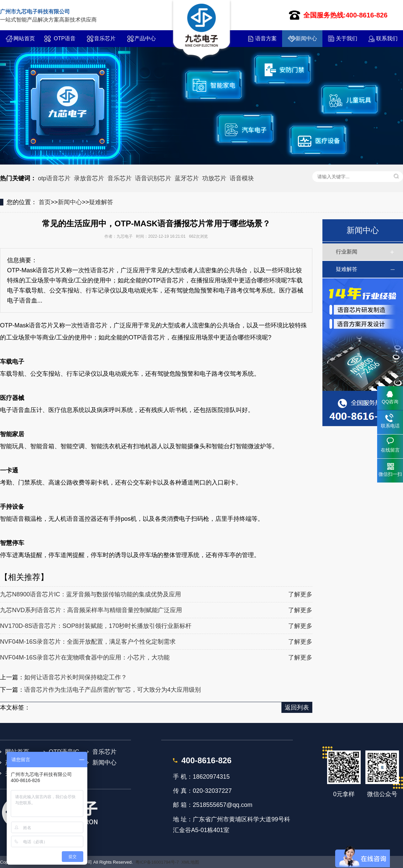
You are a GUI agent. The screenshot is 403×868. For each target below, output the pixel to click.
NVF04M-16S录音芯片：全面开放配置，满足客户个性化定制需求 (88, 642)
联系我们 (387, 38)
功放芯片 (214, 178)
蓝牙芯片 (187, 178)
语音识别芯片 (153, 178)
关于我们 (347, 38)
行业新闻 (347, 252)
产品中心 (145, 38)
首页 (45, 202)
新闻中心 (306, 38)
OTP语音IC (65, 41)
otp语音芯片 (54, 178)
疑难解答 (101, 202)
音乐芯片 (105, 38)
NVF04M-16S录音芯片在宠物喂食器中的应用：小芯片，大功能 (85, 657)
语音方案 (266, 38)
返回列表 (297, 707)
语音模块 (242, 178)
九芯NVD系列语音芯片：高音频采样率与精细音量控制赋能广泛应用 (91, 610)
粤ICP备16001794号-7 (157, 862)
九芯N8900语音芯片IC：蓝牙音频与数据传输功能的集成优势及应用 (91, 594)
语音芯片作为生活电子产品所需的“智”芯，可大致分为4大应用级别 (113, 690)
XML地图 (190, 862)
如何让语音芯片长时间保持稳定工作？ (76, 677)
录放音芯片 (89, 178)
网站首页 (24, 38)
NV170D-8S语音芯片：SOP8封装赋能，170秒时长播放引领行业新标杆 (96, 626)
